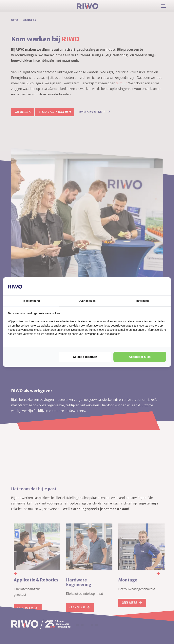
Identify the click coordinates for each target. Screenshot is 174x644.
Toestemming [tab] (31, 301)
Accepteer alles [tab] (140, 357)
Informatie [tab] (143, 301)
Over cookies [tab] (87, 301)
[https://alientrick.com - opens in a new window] (151, 286)
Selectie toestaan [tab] (85, 357)
